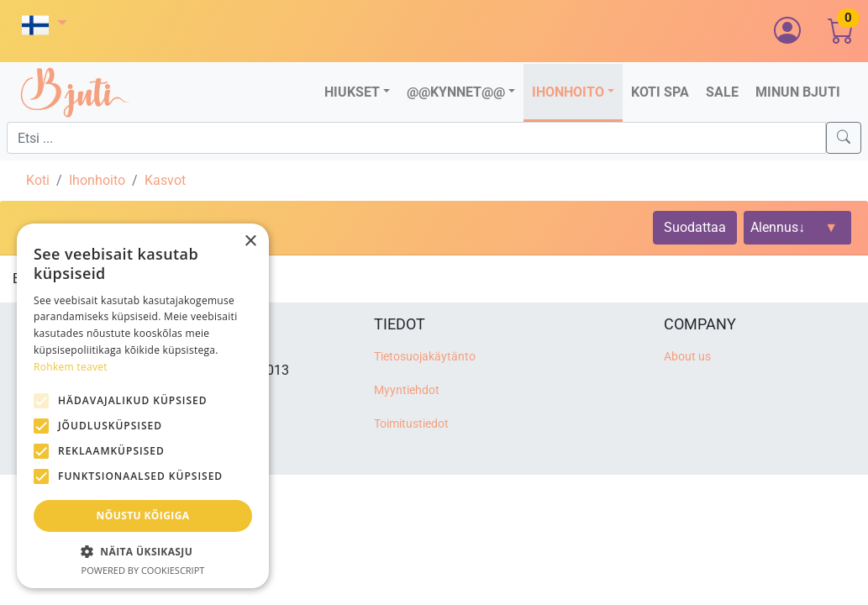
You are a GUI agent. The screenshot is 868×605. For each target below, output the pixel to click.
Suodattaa (695, 227)
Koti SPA (660, 92)
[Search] (844, 138)
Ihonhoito (568, 92)
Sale (722, 92)
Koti (38, 180)
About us (687, 357)
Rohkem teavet (71, 367)
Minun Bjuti (798, 92)
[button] (45, 25)
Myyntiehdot (407, 390)
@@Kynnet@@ (456, 92)
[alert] (143, 406)
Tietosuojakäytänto (425, 357)
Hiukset (352, 92)
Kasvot (165, 180)
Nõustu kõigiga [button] (143, 516)
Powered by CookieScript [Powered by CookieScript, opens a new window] (143, 570)
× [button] (250, 242)
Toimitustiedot (411, 424)
